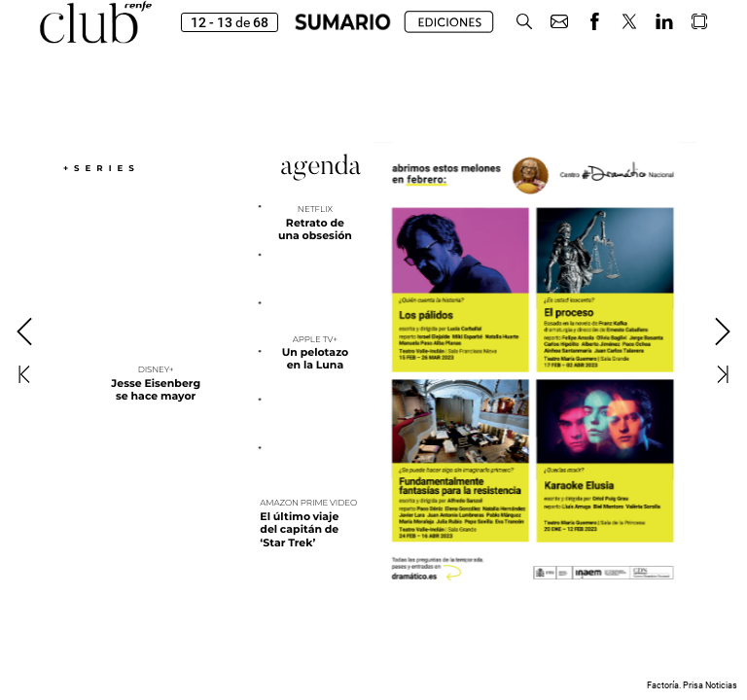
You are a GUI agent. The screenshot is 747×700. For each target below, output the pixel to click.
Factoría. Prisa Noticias (692, 685)
